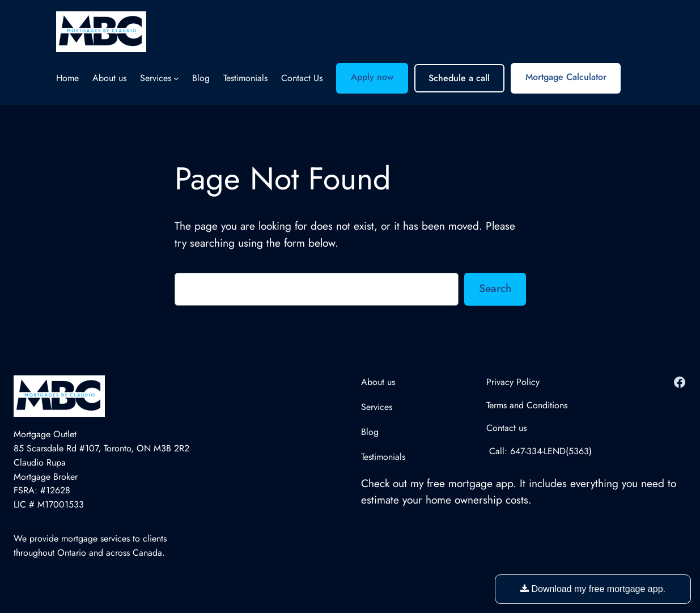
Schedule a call (459, 78)
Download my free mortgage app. (593, 589)
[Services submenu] (176, 78)
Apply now (372, 77)
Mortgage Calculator (566, 77)
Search (495, 288)
